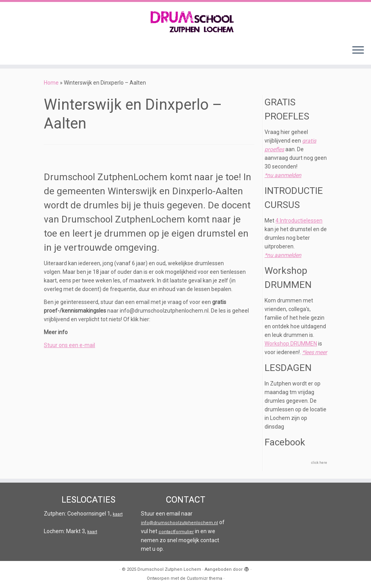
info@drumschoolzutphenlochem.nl (179, 523)
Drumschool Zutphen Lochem (169, 569)
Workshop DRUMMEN (291, 344)
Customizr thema (204, 578)
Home (51, 83)
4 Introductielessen (299, 221)
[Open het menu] (358, 51)
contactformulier (176, 532)
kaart (118, 514)
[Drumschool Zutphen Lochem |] (185, 20)
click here (319, 463)
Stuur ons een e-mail (69, 345)
